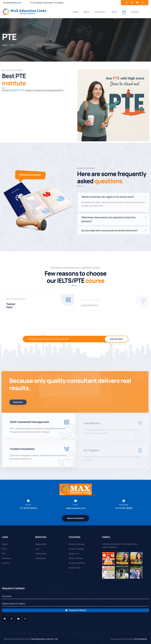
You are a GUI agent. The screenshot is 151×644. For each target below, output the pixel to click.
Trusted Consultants (22, 451)
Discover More (116, 339)
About (86, 12)
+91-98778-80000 (28, 508)
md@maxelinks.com (13, 3)
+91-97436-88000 (124, 508)
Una (37, 549)
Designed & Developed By (129, 639)
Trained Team (10, 307)
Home (75, 12)
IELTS (114, 12)
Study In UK (74, 554)
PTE (124, 12)
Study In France (76, 558)
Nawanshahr (41, 554)
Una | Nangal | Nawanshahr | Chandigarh (48, 3)
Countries (101, 12)
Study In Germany (77, 544)
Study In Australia (77, 563)
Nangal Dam (41, 544)
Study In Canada (76, 549)
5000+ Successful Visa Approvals (29, 424)
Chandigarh (41, 558)
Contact (135, 12)
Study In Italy (75, 568)
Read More (16, 402)
